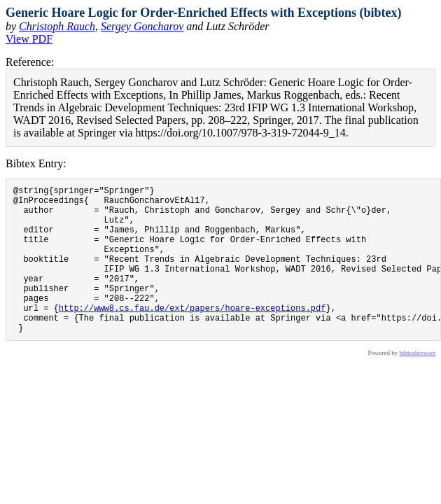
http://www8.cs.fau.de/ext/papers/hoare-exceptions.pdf (192, 335)
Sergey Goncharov (142, 26)
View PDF (29, 39)
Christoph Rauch (57, 26)
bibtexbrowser (418, 384)
